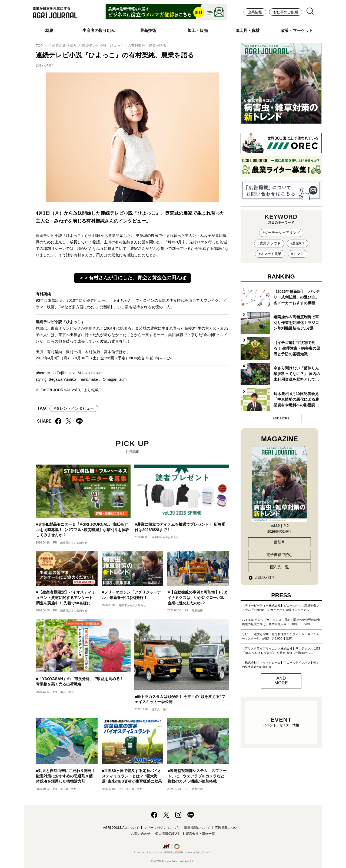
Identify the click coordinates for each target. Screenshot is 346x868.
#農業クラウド (269, 243)
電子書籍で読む (280, 555)
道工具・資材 (247, 30)
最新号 (280, 542)
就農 (49, 30)
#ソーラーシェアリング (281, 233)
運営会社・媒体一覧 (200, 834)
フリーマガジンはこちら (162, 828)
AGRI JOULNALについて (121, 828)
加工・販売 (198, 30)
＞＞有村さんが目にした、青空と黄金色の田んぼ (132, 278)
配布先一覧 (280, 567)
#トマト (298, 254)
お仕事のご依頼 (286, 12)
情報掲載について (197, 828)
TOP (39, 46)
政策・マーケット (297, 30)
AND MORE (281, 418)
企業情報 (255, 12)
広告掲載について (228, 828)
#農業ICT (298, 243)
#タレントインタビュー (74, 408)
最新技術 (148, 30)
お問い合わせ (141, 834)
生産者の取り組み (99, 30)
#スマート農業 (270, 254)
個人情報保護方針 (168, 834)
